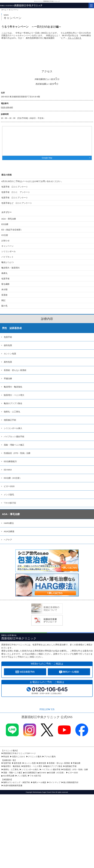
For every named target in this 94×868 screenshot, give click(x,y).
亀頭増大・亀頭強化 (13, 387)
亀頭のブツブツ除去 (13, 403)
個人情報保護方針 (71, 782)
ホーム (4, 10)
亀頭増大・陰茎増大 (11, 268)
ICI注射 (5, 235)
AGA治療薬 (9, 531)
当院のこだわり (19, 757)
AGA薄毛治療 (9, 776)
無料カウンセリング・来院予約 (17, 782)
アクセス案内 (50, 757)
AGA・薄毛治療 (9, 219)
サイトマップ (55, 782)
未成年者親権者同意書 (13, 786)
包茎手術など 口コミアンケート (19, 203)
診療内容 (47, 319)
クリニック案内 (35, 757)
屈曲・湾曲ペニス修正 (14, 445)
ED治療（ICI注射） (13, 478)
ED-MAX (8, 470)
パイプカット (7, 257)
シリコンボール (9, 251)
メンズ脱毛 (9, 495)
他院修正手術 (10, 420)
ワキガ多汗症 (10, 503)
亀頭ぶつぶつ (7, 262)
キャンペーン (7, 246)
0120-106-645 (7, 107)
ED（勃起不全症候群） (12, 230)
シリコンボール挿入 (13, 428)
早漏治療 (8, 378)
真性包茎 (8, 362)
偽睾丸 (4, 273)
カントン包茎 (10, 354)
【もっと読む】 (75, 38)
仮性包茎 (8, 345)
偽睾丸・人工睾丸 (12, 412)
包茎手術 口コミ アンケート (16, 192)
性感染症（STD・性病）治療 (17, 453)
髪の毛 (4, 306)
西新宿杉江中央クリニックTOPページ (19, 753)
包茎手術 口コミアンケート (15, 187)
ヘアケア (8, 540)
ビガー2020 (9, 486)
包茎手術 (5, 279)
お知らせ (5, 241)
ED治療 (5, 224)
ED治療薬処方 (10, 461)
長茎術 (4, 295)
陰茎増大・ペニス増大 (14, 395)
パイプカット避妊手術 (14, 437)
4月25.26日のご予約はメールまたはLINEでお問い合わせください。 (32, 181)
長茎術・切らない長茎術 (15, 370)
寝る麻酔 (5, 284)
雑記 (3, 300)
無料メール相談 (40, 782)
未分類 (4, 289)
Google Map (47, 158)
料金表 (6, 757)
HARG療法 (9, 523)
